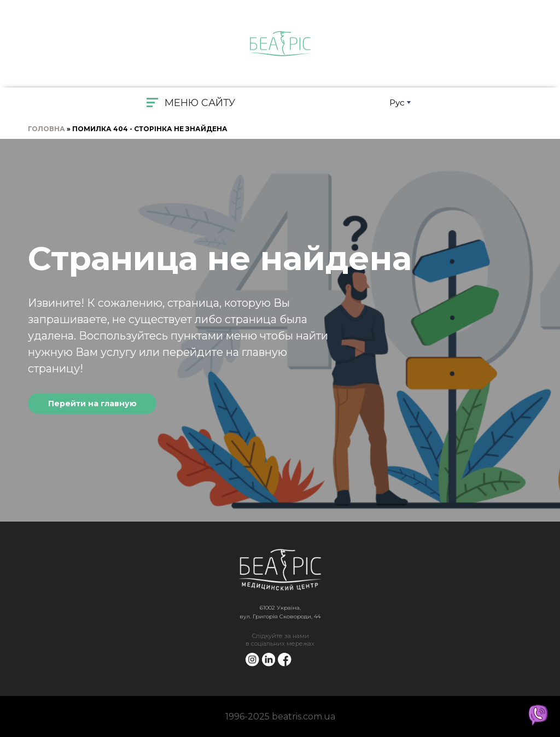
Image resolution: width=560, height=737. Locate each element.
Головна (46, 129)
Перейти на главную (92, 403)
